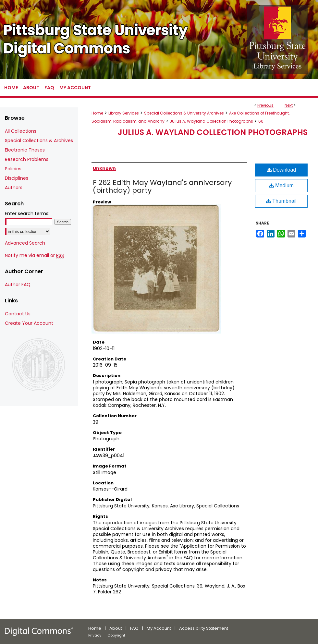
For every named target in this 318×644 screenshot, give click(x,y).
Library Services (124, 113)
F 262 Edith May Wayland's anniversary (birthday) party (162, 186)
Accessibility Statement (204, 628)
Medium (281, 185)
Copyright (116, 635)
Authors (14, 188)
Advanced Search (25, 243)
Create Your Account (29, 323)
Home (97, 113)
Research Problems (27, 159)
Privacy (95, 635)
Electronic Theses (25, 150)
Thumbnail (281, 201)
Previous (265, 105)
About (116, 628)
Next (289, 105)
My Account (159, 628)
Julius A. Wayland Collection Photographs (211, 121)
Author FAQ (18, 285)
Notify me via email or (34, 255)
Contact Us (18, 314)
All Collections (21, 131)
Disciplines (17, 178)
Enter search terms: (27, 213)
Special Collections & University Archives (184, 113)
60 (261, 121)
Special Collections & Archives (39, 140)
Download (281, 170)
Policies (13, 169)
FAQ (134, 628)
